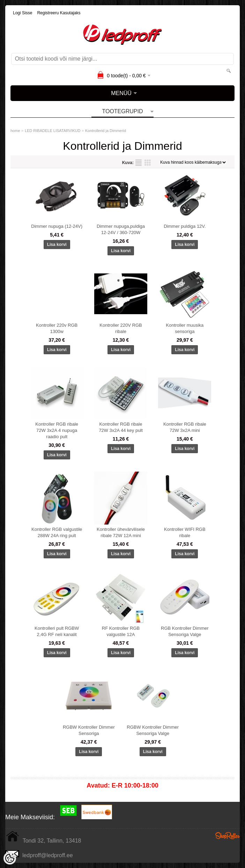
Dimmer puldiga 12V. (185, 226)
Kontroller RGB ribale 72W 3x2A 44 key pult (121, 427)
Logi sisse (23, 13)
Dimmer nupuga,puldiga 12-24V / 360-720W (121, 229)
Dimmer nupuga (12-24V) (57, 226)
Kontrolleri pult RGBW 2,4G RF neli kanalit (57, 631)
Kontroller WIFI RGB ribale (185, 532)
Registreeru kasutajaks (59, 13)
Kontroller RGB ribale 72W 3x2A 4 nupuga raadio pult (57, 430)
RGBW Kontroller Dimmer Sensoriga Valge (153, 730)
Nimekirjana (139, 163)
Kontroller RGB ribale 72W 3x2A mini (185, 427)
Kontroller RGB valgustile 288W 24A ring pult (57, 532)
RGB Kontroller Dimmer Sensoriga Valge (185, 631)
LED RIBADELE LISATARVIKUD (53, 131)
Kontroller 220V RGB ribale (121, 328)
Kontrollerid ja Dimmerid (106, 131)
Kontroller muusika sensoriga (185, 328)
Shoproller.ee (228, 836)
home (15, 131)
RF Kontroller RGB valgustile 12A (121, 631)
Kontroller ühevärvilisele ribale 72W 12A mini (121, 532)
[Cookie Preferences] (10, 858)
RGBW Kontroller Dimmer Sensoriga (89, 730)
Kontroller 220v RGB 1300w (57, 328)
